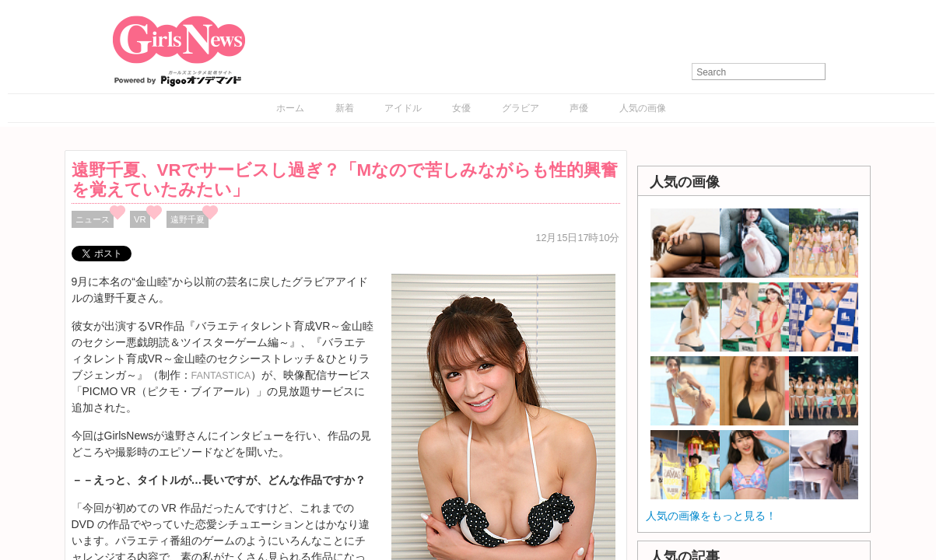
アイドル (403, 108)
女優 (461, 108)
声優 (579, 108)
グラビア (521, 108)
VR (140, 219)
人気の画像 (643, 108)
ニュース (93, 219)
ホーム (290, 108)
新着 (345, 108)
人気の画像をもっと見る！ (711, 516)
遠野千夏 (188, 219)
